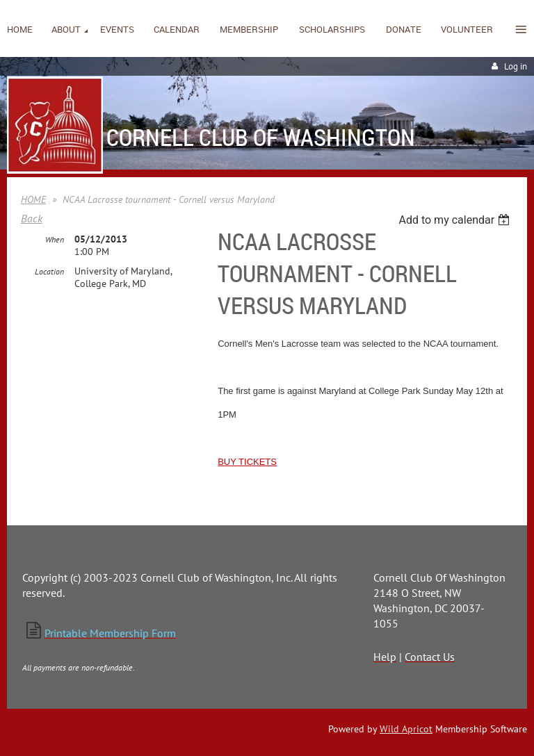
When (55, 239)
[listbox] (456, 220)
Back (32, 218)
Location (49, 271)
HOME (33, 199)
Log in (516, 66)
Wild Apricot (406, 729)
